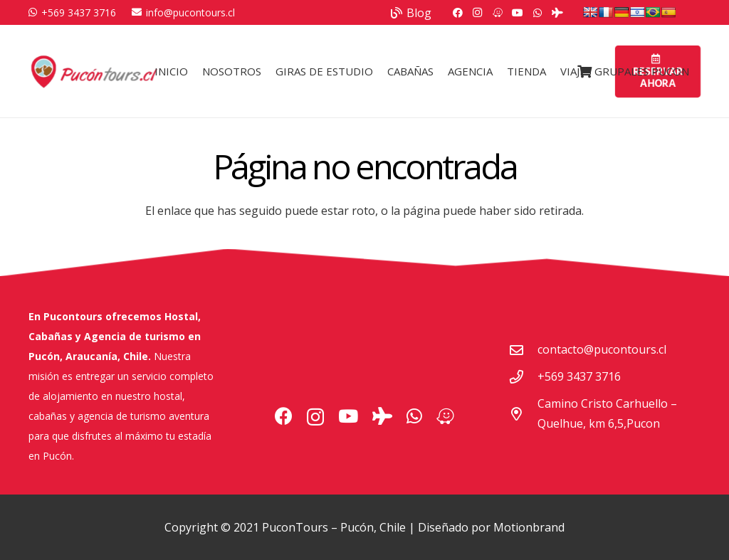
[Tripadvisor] (557, 13)
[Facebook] (458, 13)
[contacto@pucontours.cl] (523, 350)
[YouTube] (518, 13)
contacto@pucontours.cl (602, 349)
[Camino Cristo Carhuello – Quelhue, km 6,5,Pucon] (523, 414)
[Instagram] (478, 13)
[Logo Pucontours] (95, 71)
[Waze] (498, 13)
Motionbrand (529, 527)
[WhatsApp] (537, 13)
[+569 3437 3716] (523, 377)
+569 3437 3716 (579, 376)
